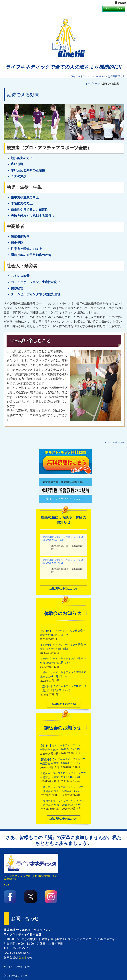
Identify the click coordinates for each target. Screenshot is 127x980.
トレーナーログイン (114, 8)
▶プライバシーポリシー (17, 967)
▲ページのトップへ (114, 442)
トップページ (93, 84)
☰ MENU (120, 3)
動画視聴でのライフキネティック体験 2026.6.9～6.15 (63, 557)
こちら (23, 957)
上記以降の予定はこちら (63, 584)
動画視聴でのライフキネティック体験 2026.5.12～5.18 (63, 534)
